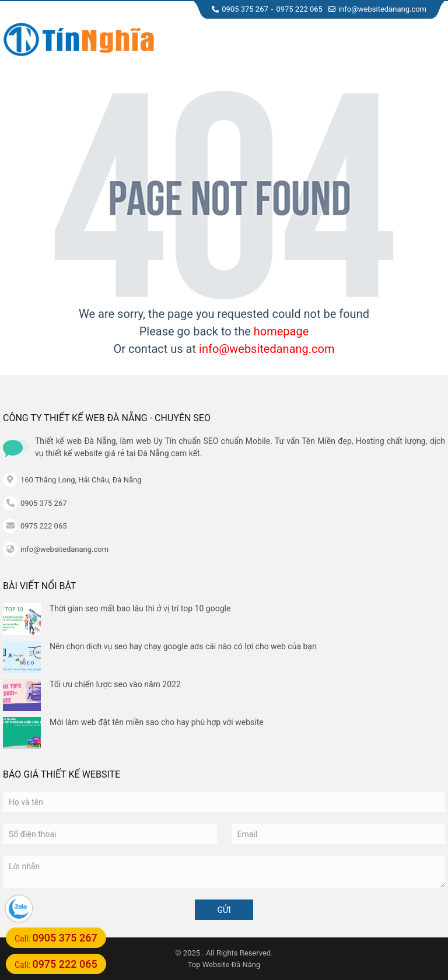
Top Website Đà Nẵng (224, 965)
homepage (281, 331)
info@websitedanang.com (377, 9)
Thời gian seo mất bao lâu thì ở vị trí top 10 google (140, 608)
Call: (56, 938)
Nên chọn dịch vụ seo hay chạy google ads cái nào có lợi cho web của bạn (183, 646)
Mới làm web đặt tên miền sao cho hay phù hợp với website (157, 722)
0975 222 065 (299, 9)
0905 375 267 (240, 9)
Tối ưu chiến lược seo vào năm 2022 (115, 684)
